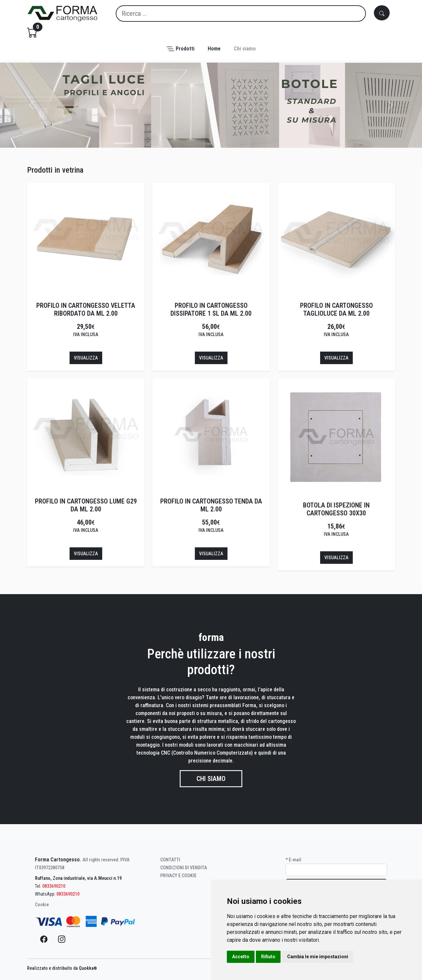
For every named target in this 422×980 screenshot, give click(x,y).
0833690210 (54, 886)
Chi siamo (211, 779)
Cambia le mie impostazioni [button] (318, 957)
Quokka (88, 968)
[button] (181, 49)
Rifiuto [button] (268, 957)
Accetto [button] (241, 957)
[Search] (241, 14)
